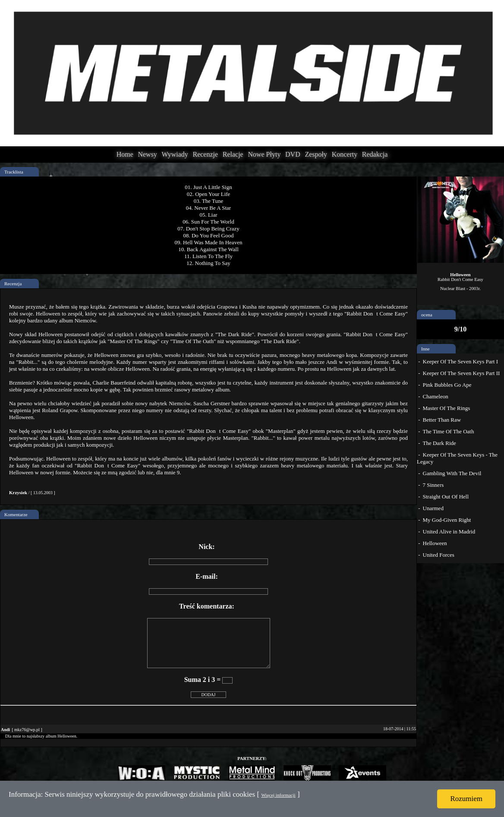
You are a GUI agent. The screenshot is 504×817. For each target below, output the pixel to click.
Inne (425, 349)
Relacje (233, 154)
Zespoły (316, 154)
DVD (293, 154)
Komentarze (16, 514)
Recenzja (13, 284)
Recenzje (205, 154)
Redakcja (375, 154)
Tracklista (14, 172)
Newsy (147, 154)
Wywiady (175, 154)
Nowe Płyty (264, 154)
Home (125, 154)
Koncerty (345, 154)
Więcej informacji (278, 795)
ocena (427, 315)
